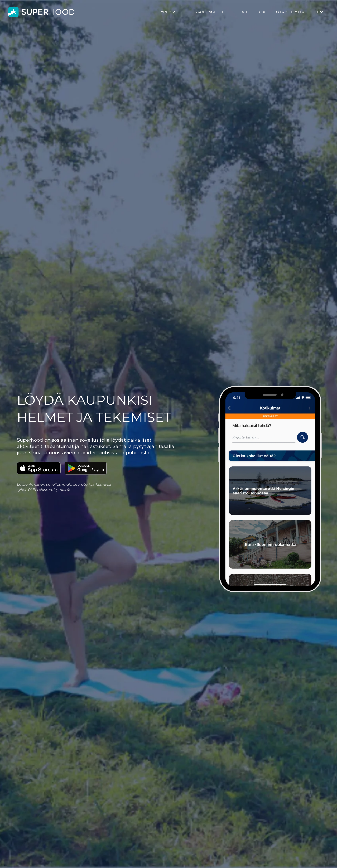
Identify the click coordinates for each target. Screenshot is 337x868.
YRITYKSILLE (172, 12)
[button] (319, 12)
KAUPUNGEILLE (209, 12)
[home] (41, 12)
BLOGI (241, 12)
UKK (261, 12)
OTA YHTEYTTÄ (290, 12)
